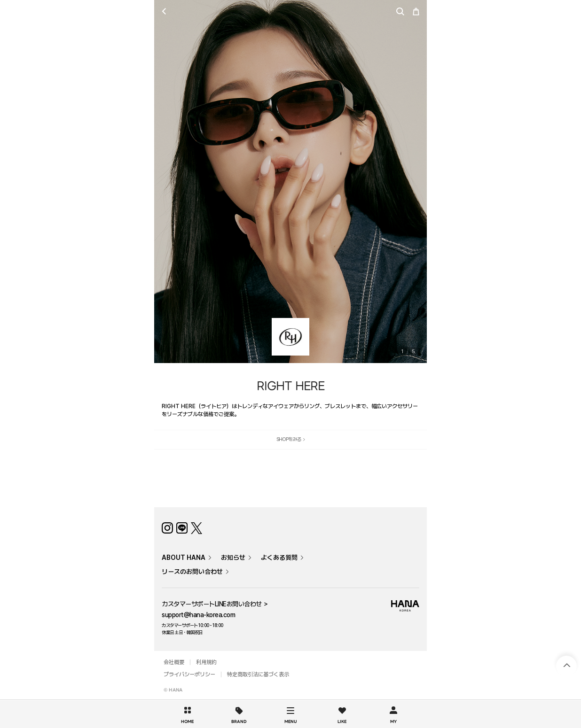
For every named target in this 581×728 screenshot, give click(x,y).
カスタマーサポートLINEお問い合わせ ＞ (215, 604)
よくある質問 (279, 558)
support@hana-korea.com (198, 615)
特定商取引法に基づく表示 (258, 674)
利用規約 (206, 662)
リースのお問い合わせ (192, 572)
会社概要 (174, 662)
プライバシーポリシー (189, 674)
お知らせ (233, 558)
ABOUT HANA (184, 558)
